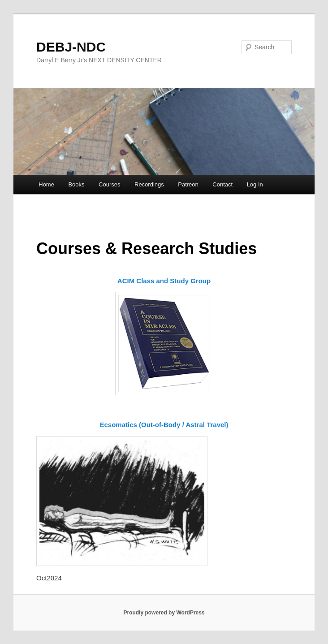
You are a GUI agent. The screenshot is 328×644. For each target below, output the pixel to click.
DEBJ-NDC (71, 47)
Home (46, 184)
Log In (255, 184)
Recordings (149, 184)
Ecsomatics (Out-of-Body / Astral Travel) (164, 425)
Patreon (188, 184)
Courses (109, 184)
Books (76, 184)
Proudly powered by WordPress (164, 613)
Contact (222, 184)
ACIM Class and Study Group (164, 281)
